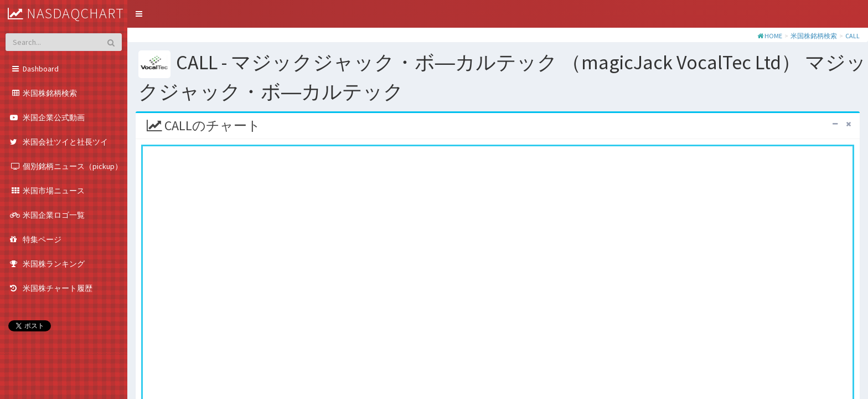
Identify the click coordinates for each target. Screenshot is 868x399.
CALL (852, 36)
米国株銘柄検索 (814, 36)
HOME (773, 36)
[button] (139, 14)
